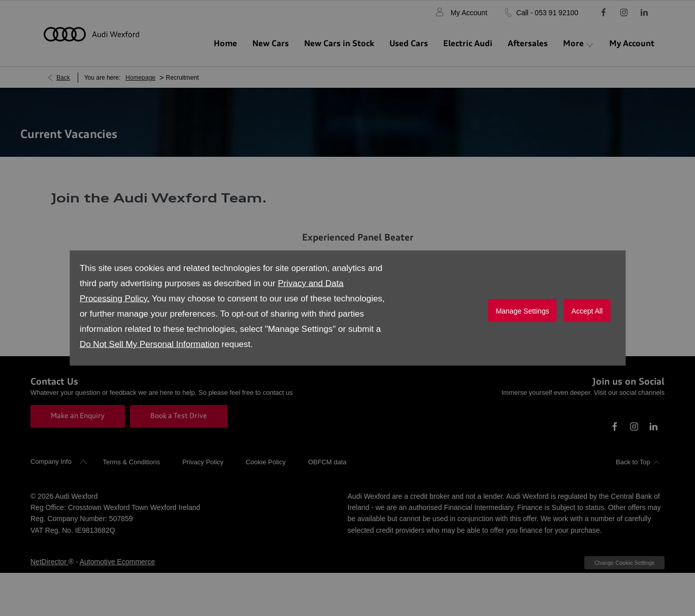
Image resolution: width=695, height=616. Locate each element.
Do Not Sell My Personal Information (150, 344)
